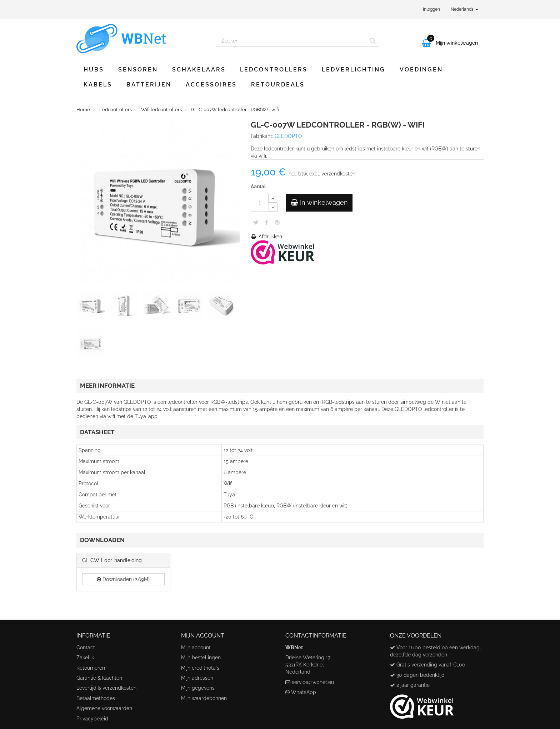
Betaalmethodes (96, 698)
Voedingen (421, 70)
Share (267, 222)
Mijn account (196, 648)
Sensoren (138, 70)
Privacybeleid (92, 719)
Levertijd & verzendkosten (106, 688)
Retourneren (91, 668)
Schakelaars (199, 70)
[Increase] (273, 198)
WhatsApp (304, 692)
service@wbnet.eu (313, 682)
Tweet (256, 222)
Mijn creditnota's (200, 668)
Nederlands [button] (464, 9)
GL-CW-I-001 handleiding (112, 560)
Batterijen (149, 85)
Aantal (258, 187)
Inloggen (431, 9)
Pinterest (277, 222)
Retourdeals (278, 85)
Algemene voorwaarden (104, 708)
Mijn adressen (197, 678)
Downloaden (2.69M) (123, 579)
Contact (86, 648)
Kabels (98, 85)
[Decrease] (273, 207)
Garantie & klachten (99, 678)
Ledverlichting (354, 70)
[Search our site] (291, 41)
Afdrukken (266, 237)
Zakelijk (85, 658)
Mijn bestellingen (201, 658)
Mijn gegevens (198, 688)
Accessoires (211, 85)
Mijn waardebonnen (204, 698)
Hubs (94, 70)
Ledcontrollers (274, 70)
